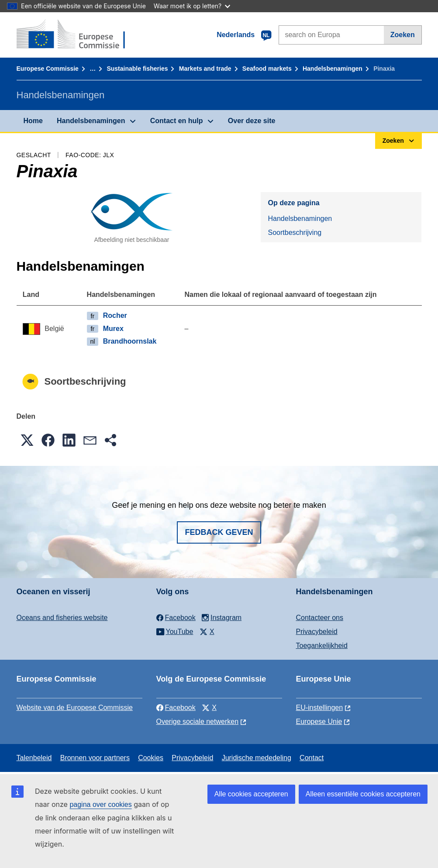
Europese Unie (319, 722)
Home (33, 121)
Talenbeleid (34, 758)
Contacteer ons (320, 618)
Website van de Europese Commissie (75, 708)
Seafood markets (267, 69)
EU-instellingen (320, 708)
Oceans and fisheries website (62, 618)
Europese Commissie (48, 69)
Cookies (151, 758)
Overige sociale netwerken (198, 722)
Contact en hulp (177, 121)
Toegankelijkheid (322, 646)
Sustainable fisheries (137, 69)
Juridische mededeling (257, 758)
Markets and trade (205, 69)
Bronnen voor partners (95, 758)
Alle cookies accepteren (251, 794)
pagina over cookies (100, 804)
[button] (27, 440)
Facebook (176, 708)
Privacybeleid (317, 632)
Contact (312, 758)
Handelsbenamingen (333, 69)
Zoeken (403, 35)
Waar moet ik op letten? (192, 6)
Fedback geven (219, 532)
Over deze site (252, 121)
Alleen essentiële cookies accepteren (363, 794)
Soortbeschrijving (295, 232)
